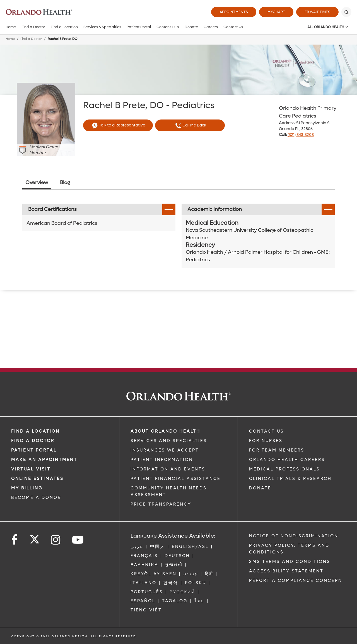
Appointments (234, 12)
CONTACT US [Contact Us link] (266, 431)
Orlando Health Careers (287, 460)
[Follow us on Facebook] (15, 540)
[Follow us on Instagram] (56, 540)
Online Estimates (37, 479)
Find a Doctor (33, 27)
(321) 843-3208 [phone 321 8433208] (301, 135)
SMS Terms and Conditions (290, 562)
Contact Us (233, 27)
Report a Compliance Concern (296, 580)
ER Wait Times (317, 12)
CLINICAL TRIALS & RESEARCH (290, 479)
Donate (191, 27)
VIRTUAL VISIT (31, 469)
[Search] (346, 12)
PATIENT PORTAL (34, 450)
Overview (37, 183)
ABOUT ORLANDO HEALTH (165, 431)
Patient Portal (139, 27)
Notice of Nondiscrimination (294, 536)
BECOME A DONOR (36, 497)
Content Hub (168, 27)
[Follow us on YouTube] (78, 540)
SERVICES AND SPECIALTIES (169, 441)
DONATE (260, 488)
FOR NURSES (266, 441)
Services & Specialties (102, 27)
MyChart (276, 12)
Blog (65, 183)
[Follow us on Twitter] (35, 538)
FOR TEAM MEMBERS (277, 450)
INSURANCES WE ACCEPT (165, 450)
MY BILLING (27, 488)
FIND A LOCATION (35, 431)
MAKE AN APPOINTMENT (44, 460)
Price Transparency (161, 504)
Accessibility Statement (286, 571)
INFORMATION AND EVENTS (168, 469)
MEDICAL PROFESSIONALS (284, 469)
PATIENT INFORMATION (162, 460)
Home (11, 27)
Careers (211, 27)
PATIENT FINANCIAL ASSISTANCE (176, 479)
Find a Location (64, 27)
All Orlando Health (326, 27)
